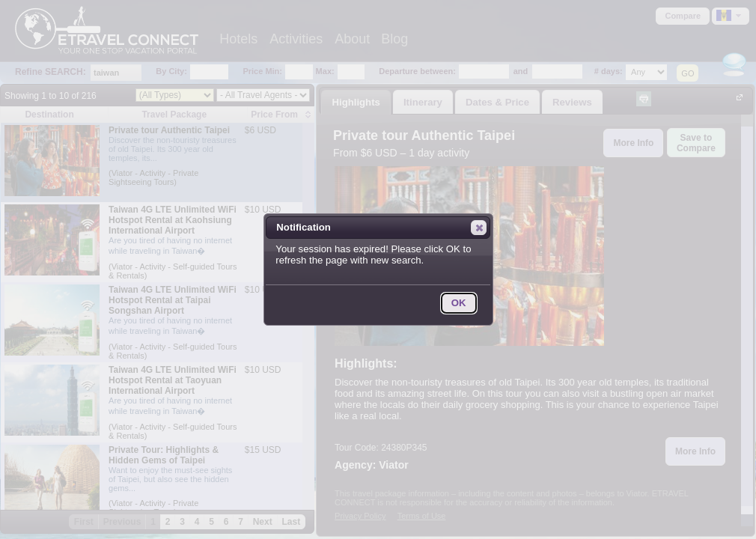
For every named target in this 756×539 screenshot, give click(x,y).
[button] (479, 228)
